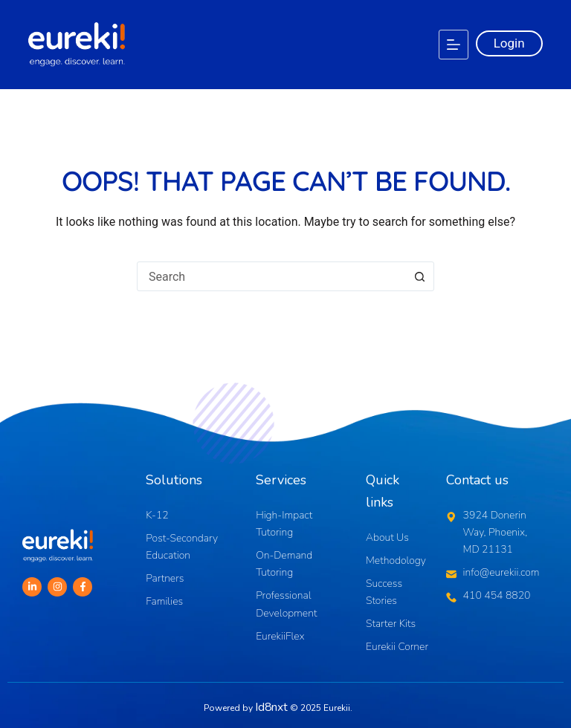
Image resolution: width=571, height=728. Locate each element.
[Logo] (77, 45)
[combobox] (271, 276)
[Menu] (454, 45)
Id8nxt (272, 705)
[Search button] (419, 276)
